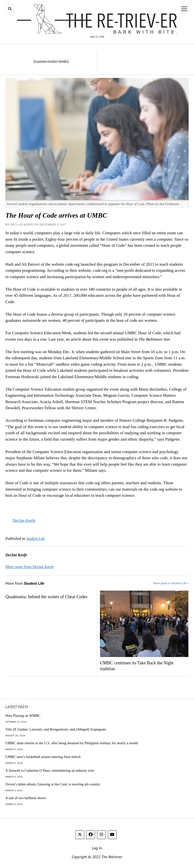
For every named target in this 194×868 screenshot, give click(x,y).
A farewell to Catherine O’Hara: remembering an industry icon (50, 770)
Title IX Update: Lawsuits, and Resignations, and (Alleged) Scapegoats (56, 729)
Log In (97, 848)
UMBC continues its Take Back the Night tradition (137, 666)
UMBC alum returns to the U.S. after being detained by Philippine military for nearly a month (72, 743)
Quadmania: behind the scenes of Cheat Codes (46, 597)
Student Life (35, 539)
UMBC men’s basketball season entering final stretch (43, 757)
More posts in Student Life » (171, 583)
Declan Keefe (24, 520)
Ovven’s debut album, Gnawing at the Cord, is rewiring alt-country (53, 784)
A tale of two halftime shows (26, 798)
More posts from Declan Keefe (30, 567)
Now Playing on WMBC (23, 716)
